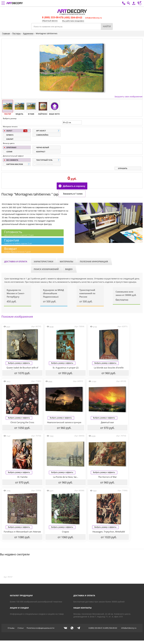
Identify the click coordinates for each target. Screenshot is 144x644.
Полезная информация (94, 261)
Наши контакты (83, 608)
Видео (69, 269)
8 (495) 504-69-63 (72, 17)
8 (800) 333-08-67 (52, 17)
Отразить (123, 168)
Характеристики (43, 261)
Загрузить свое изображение (128, 97)
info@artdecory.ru (94, 18)
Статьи (21, 628)
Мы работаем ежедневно (73, 21)
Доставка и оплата (16, 261)
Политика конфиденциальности (40, 628)
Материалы (66, 261)
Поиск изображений (46, 269)
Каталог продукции (21, 596)
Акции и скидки (19, 608)
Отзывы (11, 628)
